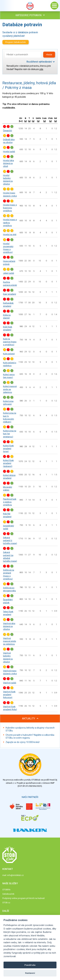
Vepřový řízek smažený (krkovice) (9, 695)
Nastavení (30, 973)
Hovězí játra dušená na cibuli (8, 163)
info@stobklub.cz (15, 875)
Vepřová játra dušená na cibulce (9, 626)
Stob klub (30, 6)
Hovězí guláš (9, 151)
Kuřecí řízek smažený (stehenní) (8, 463)
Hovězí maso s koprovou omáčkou (10, 208)
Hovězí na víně (10, 234)
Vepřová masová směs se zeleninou (10, 641)
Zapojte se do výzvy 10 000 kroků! (23, 742)
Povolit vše (30, 965)
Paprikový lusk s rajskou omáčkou (10, 502)
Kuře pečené (9, 354)
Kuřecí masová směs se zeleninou (10, 389)
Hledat (49, 55)
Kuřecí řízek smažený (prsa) (8, 449)
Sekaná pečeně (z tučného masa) (10, 540)
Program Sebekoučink (16, 42)
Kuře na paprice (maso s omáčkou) (10, 342)
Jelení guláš (9, 273)
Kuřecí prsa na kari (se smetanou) (10, 434)
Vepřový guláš (10, 683)
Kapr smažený (10, 294)
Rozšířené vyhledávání (39, 62)
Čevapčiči (8, 131)
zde (41, 69)
